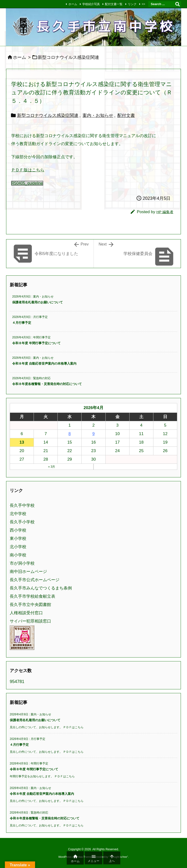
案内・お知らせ (98, 115)
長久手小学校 (22, 522)
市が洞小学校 (22, 563)
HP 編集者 (165, 212)
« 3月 (52, 467)
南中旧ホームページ (28, 572)
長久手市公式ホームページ (35, 580)
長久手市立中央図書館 (30, 605)
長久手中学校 (22, 505)
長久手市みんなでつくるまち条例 (41, 588)
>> (143, 4)
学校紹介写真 (91, 4)
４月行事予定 (22, 323)
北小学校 (18, 547)
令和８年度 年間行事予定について (36, 343)
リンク (132, 4)
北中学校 (18, 514)
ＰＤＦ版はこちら (28, 170)
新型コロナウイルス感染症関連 (48, 115)
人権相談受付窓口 (26, 613)
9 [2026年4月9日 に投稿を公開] (93, 434)
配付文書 (126, 115)
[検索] (178, 4)
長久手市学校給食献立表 (33, 596)
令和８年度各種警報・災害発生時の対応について (47, 384)
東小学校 (18, 539)
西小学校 (18, 530)
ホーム (73, 4)
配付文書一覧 (114, 4)
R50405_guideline (27, 183)
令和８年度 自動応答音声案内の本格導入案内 (44, 364)
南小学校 (18, 555)
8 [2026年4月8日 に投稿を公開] (70, 434)
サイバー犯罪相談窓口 (30, 621)
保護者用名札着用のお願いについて (37, 302)
